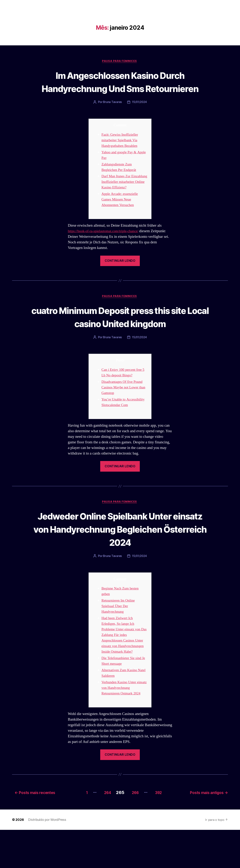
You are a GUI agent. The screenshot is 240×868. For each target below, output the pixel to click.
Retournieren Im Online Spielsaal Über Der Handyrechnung (119, 645)
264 (103, 831)
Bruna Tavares (112, 116)
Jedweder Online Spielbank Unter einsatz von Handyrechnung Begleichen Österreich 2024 (120, 568)
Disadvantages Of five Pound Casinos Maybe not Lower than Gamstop (124, 420)
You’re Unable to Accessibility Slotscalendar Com (122, 438)
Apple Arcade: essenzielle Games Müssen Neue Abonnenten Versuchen (121, 219)
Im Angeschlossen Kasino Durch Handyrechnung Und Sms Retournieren (120, 88)
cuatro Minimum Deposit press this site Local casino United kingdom (120, 343)
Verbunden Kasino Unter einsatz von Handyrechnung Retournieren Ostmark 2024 (123, 727)
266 (134, 831)
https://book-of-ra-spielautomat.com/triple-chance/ (106, 250)
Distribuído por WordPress (47, 858)
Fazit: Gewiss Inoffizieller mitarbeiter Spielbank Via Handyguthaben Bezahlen (121, 154)
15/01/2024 (140, 116)
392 (160, 831)
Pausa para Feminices (120, 61)
